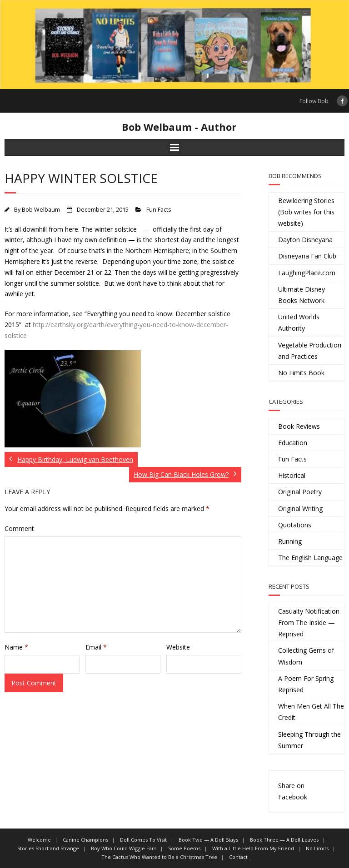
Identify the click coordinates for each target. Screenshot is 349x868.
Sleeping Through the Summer (309, 740)
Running (290, 541)
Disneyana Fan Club (307, 256)
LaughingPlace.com (307, 273)
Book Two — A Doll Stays (208, 840)
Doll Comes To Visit (143, 840)
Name (16, 647)
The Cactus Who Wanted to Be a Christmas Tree (159, 857)
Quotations (295, 525)
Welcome (39, 840)
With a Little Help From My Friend (253, 848)
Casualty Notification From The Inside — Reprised (309, 622)
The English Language (310, 558)
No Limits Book (301, 373)
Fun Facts (159, 210)
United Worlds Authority (299, 322)
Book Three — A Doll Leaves (284, 840)
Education (293, 443)
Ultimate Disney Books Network (302, 295)
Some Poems (184, 848)
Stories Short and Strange (48, 848)
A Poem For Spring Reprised (306, 684)
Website (178, 647)
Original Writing (300, 508)
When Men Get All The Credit (311, 712)
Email (96, 647)
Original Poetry (300, 492)
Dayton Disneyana (305, 240)
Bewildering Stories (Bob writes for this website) (306, 212)
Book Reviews (299, 426)
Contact (238, 857)
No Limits (317, 848)
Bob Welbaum (41, 210)
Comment (19, 528)
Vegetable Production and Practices (310, 351)
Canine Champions (85, 840)
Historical (292, 475)
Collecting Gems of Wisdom (306, 656)
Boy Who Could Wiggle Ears (124, 848)
